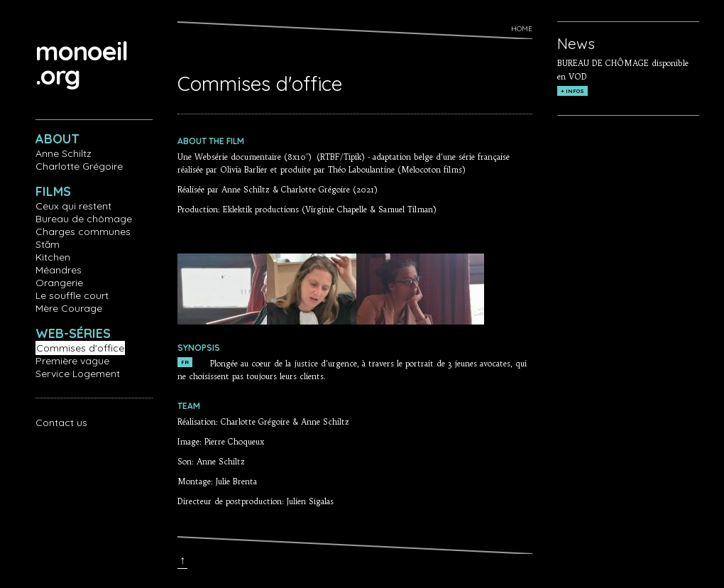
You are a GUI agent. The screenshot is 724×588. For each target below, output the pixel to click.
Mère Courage (69, 308)
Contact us (61, 423)
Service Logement (78, 374)
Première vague (72, 361)
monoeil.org (82, 63)
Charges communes (83, 232)
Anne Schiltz (64, 153)
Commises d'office (80, 348)
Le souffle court (72, 295)
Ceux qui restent (73, 206)
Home (522, 29)
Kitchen (53, 257)
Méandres (59, 270)
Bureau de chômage (84, 219)
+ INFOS (572, 91)
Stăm (48, 244)
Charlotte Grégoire (79, 166)
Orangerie (59, 283)
